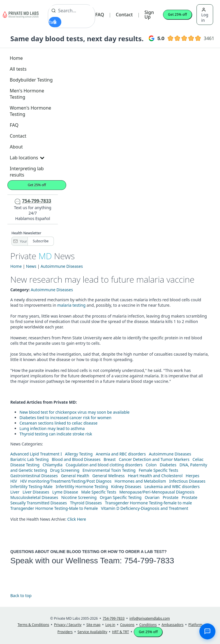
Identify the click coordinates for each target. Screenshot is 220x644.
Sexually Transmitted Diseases (39, 503)
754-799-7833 (149, 561)
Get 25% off (177, 14)
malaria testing (71, 305)
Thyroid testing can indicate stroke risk (56, 434)
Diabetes (168, 465)
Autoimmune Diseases (62, 266)
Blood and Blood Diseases (76, 459)
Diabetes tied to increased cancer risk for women (65, 418)
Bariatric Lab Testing (30, 459)
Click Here (77, 519)
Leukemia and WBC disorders (172, 487)
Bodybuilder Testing (31, 80)
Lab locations (27, 158)
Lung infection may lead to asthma (52, 428)
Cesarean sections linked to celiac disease (58, 423)
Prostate (171, 497)
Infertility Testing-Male (32, 487)
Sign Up (149, 15)
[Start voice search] (55, 22)
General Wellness (108, 476)
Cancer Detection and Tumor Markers (154, 459)
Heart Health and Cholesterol (155, 476)
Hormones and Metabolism (140, 481)
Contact (124, 15)
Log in (205, 15)
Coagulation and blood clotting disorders (104, 465)
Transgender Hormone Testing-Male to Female (54, 508)
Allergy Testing (79, 454)
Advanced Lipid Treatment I (36, 454)
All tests (18, 69)
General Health (75, 476)
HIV (14, 481)
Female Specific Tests (158, 470)
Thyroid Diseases (86, 503)
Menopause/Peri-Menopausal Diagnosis (157, 492)
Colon (151, 465)
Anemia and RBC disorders (121, 454)
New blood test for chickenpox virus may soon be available (74, 412)
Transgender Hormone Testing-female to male (148, 503)
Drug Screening (65, 470)
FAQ (100, 15)
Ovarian (152, 497)
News (31, 266)
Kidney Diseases (126, 487)
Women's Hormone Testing (31, 111)
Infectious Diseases (187, 481)
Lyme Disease (65, 492)
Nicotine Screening (79, 497)
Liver (15, 492)
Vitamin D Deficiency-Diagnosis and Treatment (145, 508)
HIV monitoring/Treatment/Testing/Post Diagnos (66, 481)
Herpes (192, 476)
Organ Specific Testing (121, 497)
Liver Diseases (36, 492)
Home (16, 58)
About (16, 147)
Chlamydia (53, 465)
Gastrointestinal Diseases (34, 476)
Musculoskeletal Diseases (34, 497)
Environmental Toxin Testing (109, 470)
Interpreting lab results (27, 172)
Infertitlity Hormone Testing (82, 487)
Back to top (21, 596)
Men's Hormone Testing (27, 94)
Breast (110, 459)
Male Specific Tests (99, 492)
